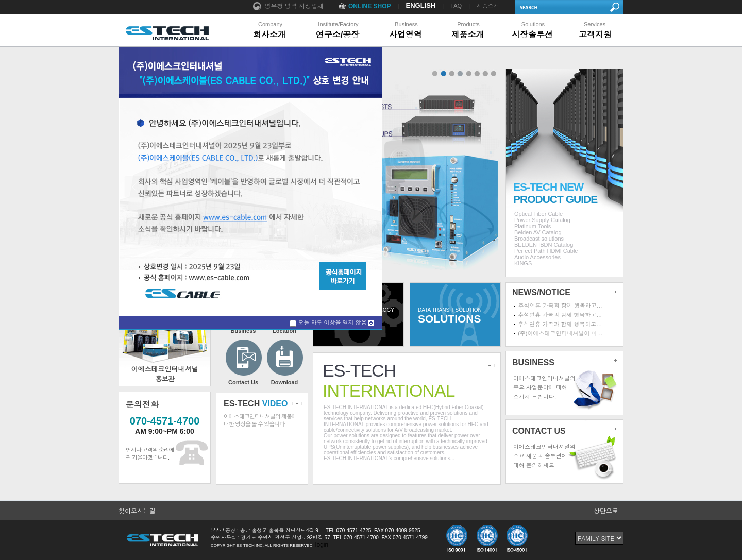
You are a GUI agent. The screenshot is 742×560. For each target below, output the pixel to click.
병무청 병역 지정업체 (288, 7)
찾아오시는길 (137, 511)
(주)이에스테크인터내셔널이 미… (560, 333)
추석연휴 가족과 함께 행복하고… (560, 306)
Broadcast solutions (539, 239)
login (322, 545)
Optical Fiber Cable (538, 214)
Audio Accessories (537, 257)
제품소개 (488, 6)
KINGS (523, 263)
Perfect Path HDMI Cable (546, 251)
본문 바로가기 (0, 0)
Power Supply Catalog (542, 220)
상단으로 (606, 511)
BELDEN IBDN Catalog (544, 245)
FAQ (456, 6)
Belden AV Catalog (538, 232)
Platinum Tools (533, 226)
